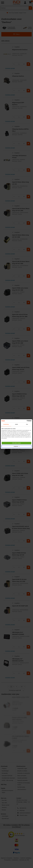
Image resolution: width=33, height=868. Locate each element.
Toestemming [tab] (6, 424)
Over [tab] (27, 424)
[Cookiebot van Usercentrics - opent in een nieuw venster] (24, 421)
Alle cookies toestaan (17, 443)
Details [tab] (16, 424)
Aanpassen (17, 446)
